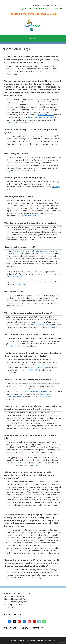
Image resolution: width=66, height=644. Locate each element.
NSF (26, 325)
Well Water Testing (29, 303)
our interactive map (43, 367)
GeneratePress (49, 641)
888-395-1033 (56, 6)
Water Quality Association (41, 325)
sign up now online (14, 277)
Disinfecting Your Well (30, 216)
